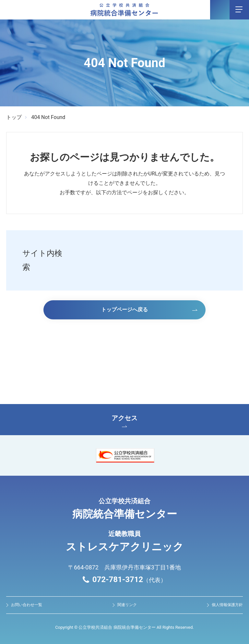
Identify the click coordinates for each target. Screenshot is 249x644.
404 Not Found (48, 117)
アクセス (124, 421)
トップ (14, 117)
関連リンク (127, 605)
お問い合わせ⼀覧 (27, 605)
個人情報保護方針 (227, 605)
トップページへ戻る (124, 310)
